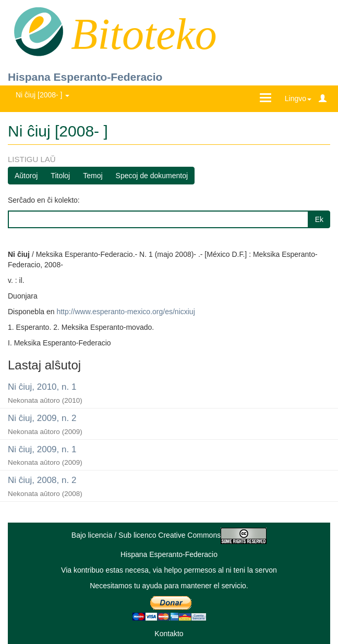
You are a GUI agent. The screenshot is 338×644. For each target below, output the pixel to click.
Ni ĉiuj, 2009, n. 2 (42, 418)
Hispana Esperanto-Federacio (85, 77)
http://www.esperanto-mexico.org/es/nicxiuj (125, 312)
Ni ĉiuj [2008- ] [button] (43, 95)
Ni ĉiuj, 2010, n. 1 (42, 387)
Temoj (93, 176)
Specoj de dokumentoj (152, 176)
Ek (319, 219)
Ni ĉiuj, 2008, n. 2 (42, 480)
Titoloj (60, 176)
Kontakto (169, 634)
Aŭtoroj (26, 176)
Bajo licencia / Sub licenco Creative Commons (169, 535)
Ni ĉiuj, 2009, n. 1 (42, 449)
